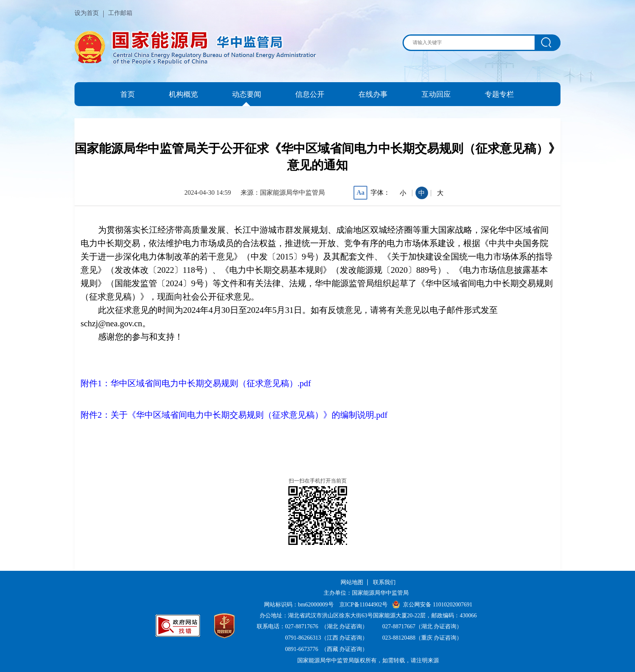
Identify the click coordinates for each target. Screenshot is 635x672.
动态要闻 (247, 94)
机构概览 (183, 94)
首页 (128, 94)
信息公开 (310, 94)
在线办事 (373, 94)
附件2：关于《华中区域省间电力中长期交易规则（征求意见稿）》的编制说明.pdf (234, 415)
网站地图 (352, 582)
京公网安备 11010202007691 (438, 605)
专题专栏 (499, 94)
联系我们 (384, 582)
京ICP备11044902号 (363, 605)
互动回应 (436, 94)
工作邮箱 (120, 13)
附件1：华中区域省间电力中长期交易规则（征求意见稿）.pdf (196, 383)
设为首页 (87, 13)
